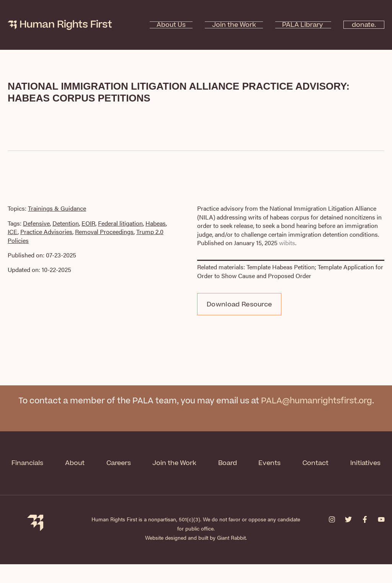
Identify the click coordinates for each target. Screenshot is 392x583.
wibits (287, 243)
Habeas (156, 223)
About (99, 463)
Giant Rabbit (231, 556)
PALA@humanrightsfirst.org (316, 401)
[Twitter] (348, 538)
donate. (359, 25)
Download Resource (239, 305)
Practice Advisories (46, 232)
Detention (66, 223)
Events (298, 463)
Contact (345, 463)
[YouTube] (381, 538)
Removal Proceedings (104, 232)
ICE (13, 232)
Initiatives (196, 483)
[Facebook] (365, 538)
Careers (144, 463)
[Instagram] (332, 538)
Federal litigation (120, 223)
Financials (50, 463)
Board (255, 463)
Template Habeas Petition (281, 267)
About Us (188, 25)
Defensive (36, 223)
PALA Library (292, 25)
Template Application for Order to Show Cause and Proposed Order (290, 271)
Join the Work (237, 25)
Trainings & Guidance (57, 208)
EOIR (88, 223)
